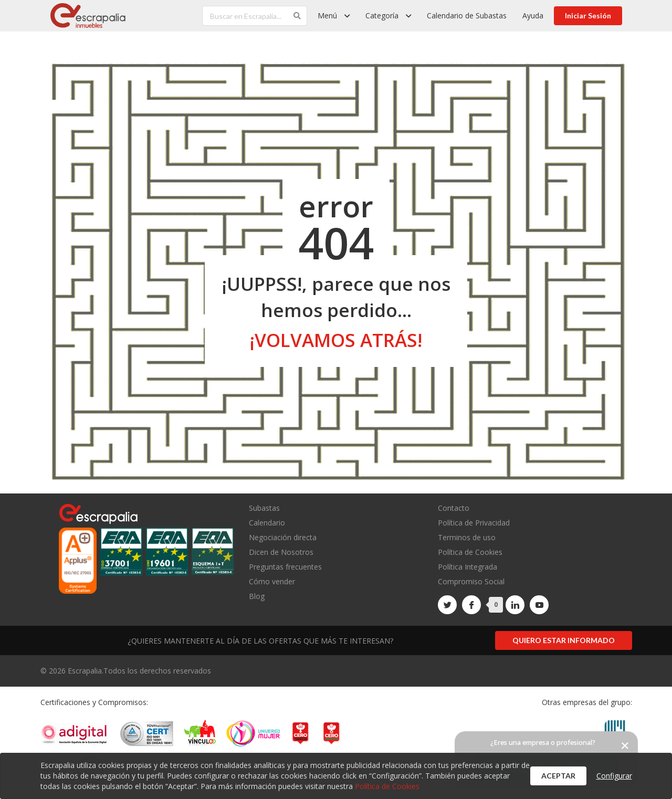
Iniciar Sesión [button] (588, 15)
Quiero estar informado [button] (564, 640)
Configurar (614, 776)
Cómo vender (272, 581)
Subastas (264, 508)
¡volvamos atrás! (336, 340)
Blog (257, 596)
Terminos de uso (467, 537)
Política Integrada (468, 567)
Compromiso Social (471, 581)
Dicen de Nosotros (281, 552)
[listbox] (334, 16)
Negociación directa (283, 537)
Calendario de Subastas (467, 15)
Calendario (267, 523)
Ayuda (533, 15)
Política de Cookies (470, 552)
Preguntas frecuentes (285, 567)
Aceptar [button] (558, 776)
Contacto (454, 508)
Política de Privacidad (474, 523)
